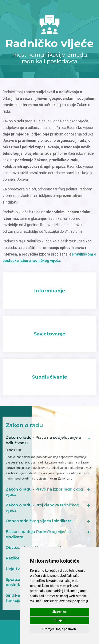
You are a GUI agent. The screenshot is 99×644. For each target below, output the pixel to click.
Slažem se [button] (59, 612)
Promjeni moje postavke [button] (60, 629)
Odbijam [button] (59, 620)
